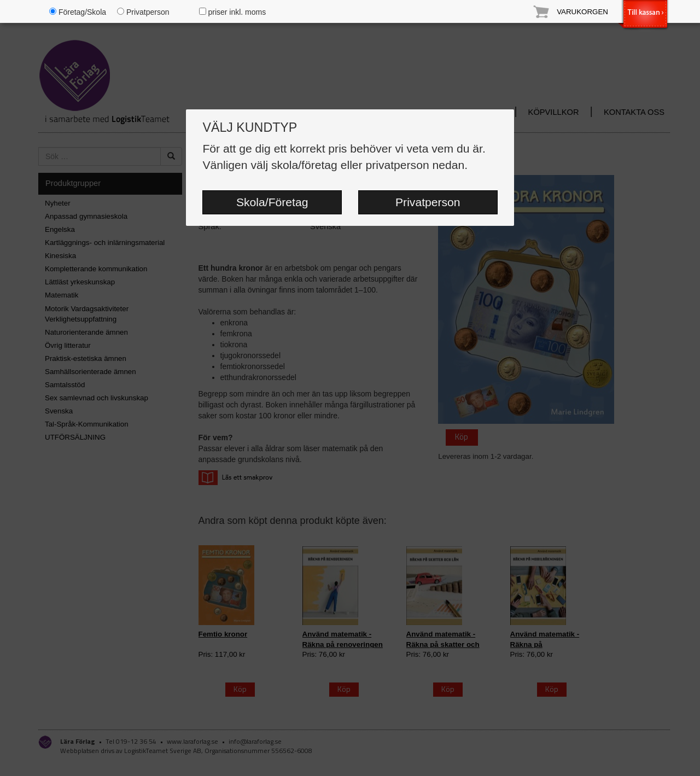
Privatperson (428, 202)
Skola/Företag (272, 202)
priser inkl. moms (233, 12)
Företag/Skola (78, 12)
